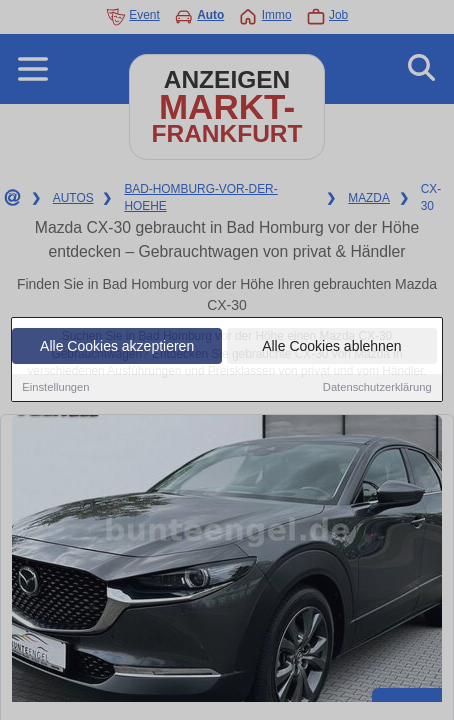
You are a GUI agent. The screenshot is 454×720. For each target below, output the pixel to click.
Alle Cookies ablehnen (331, 347)
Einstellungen (55, 388)
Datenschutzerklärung (377, 388)
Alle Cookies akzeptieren (117, 347)
